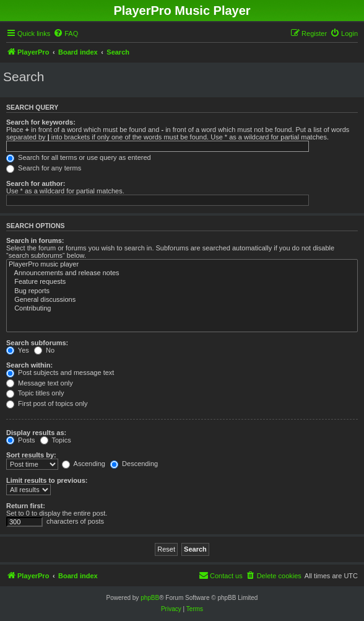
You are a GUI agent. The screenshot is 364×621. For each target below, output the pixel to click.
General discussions (182, 300)
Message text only (40, 383)
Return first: (26, 506)
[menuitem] (66, 33)
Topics (56, 440)
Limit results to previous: (47, 480)
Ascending (84, 464)
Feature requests (182, 282)
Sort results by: (31, 455)
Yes (18, 350)
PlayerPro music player (182, 265)
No (44, 350)
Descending (134, 464)
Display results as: (36, 433)
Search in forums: (35, 240)
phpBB (150, 598)
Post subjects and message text (60, 372)
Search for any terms (44, 168)
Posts (21, 440)
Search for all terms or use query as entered (79, 157)
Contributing (182, 309)
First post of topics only (47, 403)
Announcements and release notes (182, 273)
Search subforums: (37, 343)
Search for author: (36, 183)
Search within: (29, 365)
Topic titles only (35, 393)
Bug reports (182, 291)
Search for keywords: (41, 122)
